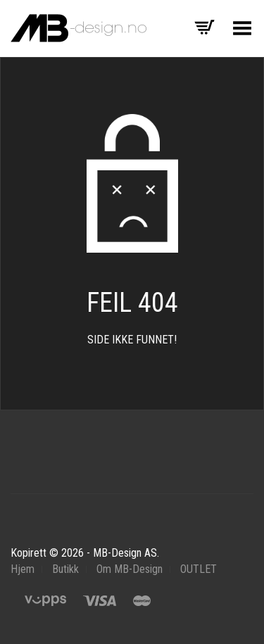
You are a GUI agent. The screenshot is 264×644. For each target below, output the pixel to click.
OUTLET (199, 569)
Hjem (23, 569)
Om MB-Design (130, 569)
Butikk (65, 569)
